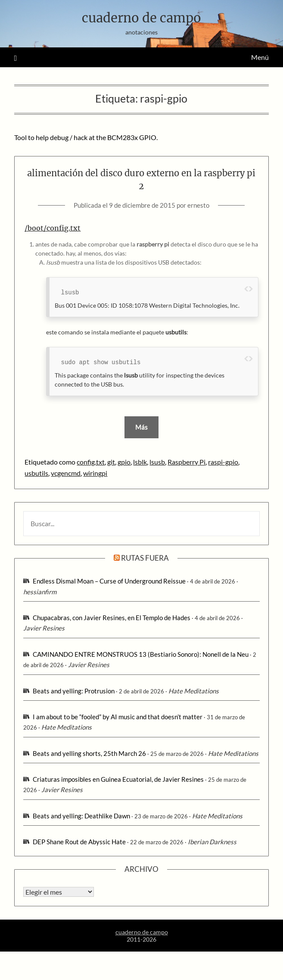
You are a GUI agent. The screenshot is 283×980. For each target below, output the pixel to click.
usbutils (36, 473)
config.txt (91, 462)
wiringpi (95, 473)
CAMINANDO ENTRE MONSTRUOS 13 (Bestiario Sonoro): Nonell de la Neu (141, 654)
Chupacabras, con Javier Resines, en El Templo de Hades (112, 618)
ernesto (198, 205)
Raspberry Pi (187, 462)
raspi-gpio (223, 462)
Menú (260, 57)
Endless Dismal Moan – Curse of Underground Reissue (109, 581)
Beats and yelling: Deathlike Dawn (81, 816)
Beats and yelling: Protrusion (74, 691)
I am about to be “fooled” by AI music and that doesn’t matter (118, 717)
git (111, 462)
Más (141, 427)
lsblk (140, 462)
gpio (124, 462)
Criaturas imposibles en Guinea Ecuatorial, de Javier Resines (118, 779)
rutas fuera (145, 558)
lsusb (157, 462)
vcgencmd (66, 473)
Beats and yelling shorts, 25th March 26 (89, 753)
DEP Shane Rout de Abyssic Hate (79, 842)
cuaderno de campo (141, 18)
